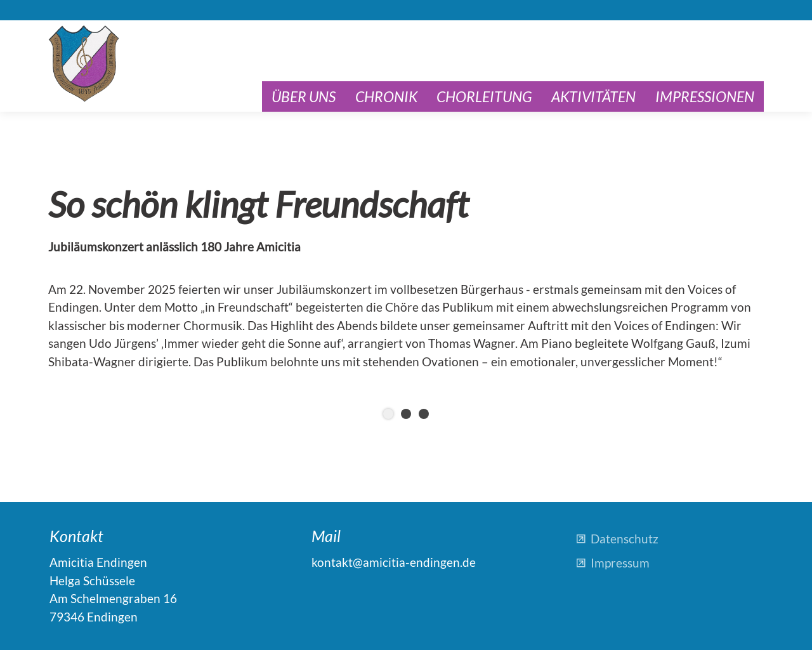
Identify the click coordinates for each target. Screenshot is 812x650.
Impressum (620, 563)
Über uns (304, 96)
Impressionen (705, 96)
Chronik (386, 96)
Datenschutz (625, 539)
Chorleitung (484, 96)
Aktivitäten (593, 96)
